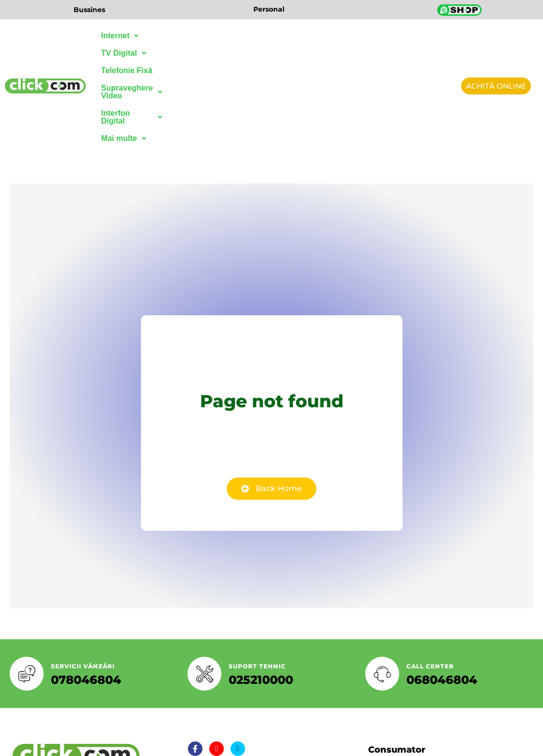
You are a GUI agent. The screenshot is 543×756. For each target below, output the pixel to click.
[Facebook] (195, 663)
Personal (269, 9)
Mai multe (124, 53)
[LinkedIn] (238, 663)
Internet (120, 36)
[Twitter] (217, 663)
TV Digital (172, 36)
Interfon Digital (393, 36)
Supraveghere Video (309, 36)
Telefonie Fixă (231, 36)
